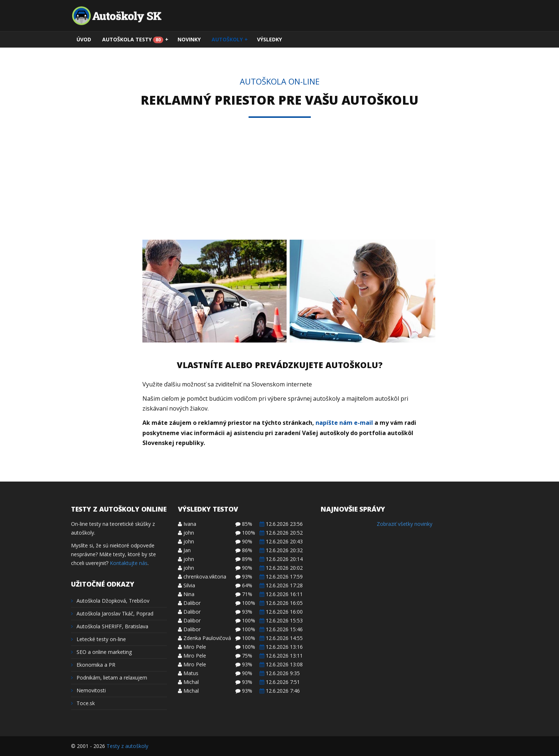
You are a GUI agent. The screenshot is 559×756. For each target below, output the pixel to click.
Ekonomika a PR (93, 665)
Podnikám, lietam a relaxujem (109, 678)
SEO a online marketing (101, 652)
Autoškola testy (135, 40)
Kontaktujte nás (129, 563)
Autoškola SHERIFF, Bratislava (110, 626)
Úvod (84, 39)
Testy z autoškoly (127, 746)
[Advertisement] (280, 185)
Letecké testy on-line (98, 639)
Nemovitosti (88, 690)
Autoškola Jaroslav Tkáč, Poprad (112, 613)
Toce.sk (83, 703)
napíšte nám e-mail (344, 423)
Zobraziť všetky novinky (405, 524)
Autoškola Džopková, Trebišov (110, 601)
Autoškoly (230, 40)
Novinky (189, 39)
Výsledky (269, 39)
